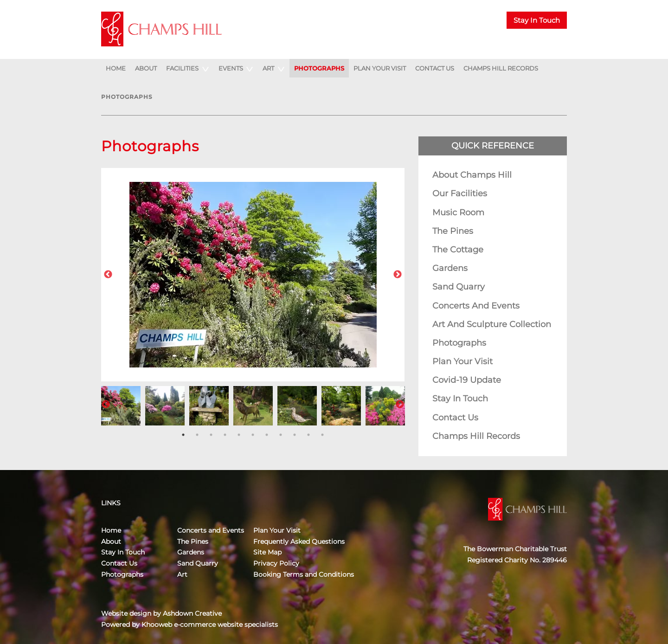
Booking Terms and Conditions (304, 574)
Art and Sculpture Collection (492, 324)
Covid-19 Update (467, 380)
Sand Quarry (459, 287)
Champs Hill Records (501, 68)
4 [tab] (225, 435)
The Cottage (458, 250)
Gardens (450, 268)
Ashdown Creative (192, 613)
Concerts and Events (476, 306)
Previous (108, 275)
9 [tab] (295, 435)
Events (231, 68)
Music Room (458, 213)
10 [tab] (308, 435)
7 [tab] (267, 435)
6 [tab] (253, 435)
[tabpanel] (121, 405)
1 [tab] (183, 435)
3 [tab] (211, 435)
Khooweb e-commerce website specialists (210, 625)
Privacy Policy (276, 563)
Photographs (319, 68)
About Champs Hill (472, 175)
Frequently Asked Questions (299, 541)
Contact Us (435, 68)
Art (268, 68)
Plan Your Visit (380, 68)
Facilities (182, 68)
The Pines (453, 231)
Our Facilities (460, 193)
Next (398, 275)
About (146, 68)
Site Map (267, 552)
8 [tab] (281, 435)
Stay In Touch (537, 20)
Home (116, 68)
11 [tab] (322, 435)
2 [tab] (197, 435)
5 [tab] (239, 435)
